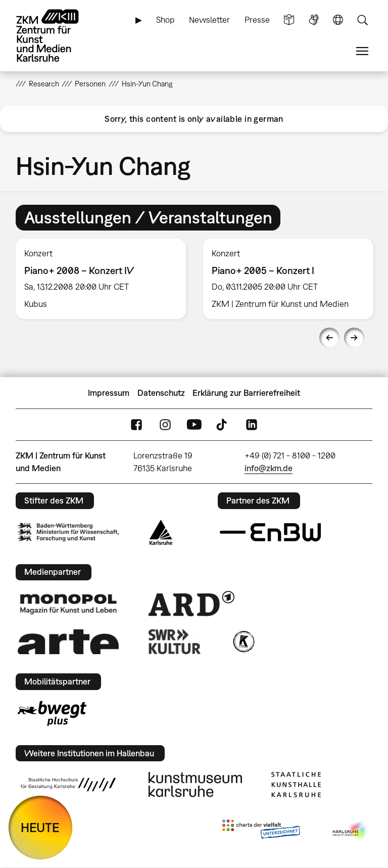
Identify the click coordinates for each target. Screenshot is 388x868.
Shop (165, 20)
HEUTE (40, 827)
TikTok (223, 425)
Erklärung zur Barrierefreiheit (246, 393)
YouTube (194, 425)
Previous (329, 338)
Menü (362, 51)
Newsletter (209, 20)
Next (354, 338)
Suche (362, 20)
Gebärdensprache (314, 20)
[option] (101, 279)
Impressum (109, 393)
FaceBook (136, 425)
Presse (257, 20)
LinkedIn (252, 425)
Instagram (165, 425)
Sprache (338, 20)
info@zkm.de (269, 468)
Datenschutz (161, 393)
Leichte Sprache (289, 20)
